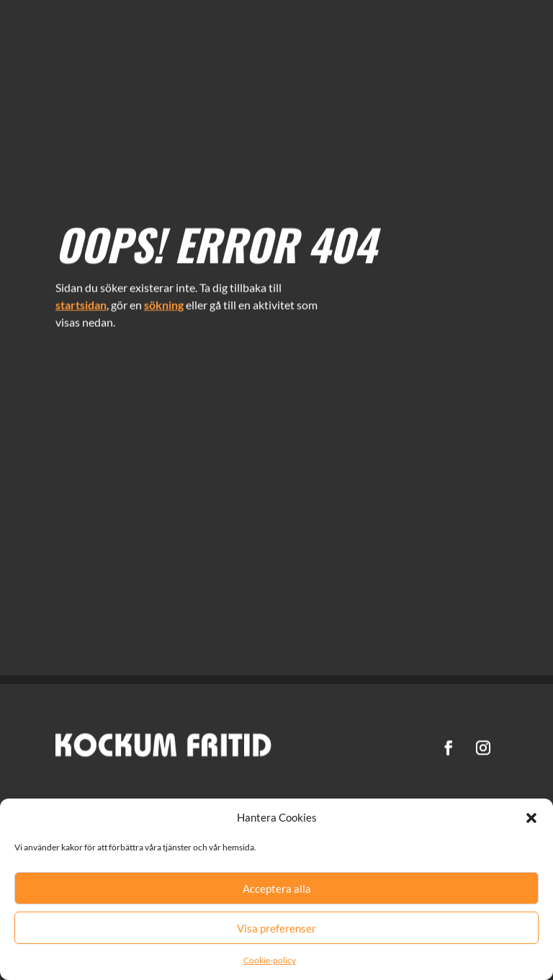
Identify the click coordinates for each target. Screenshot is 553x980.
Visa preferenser (276, 928)
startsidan (81, 300)
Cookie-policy (270, 960)
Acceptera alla (277, 889)
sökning (164, 300)
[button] (531, 818)
